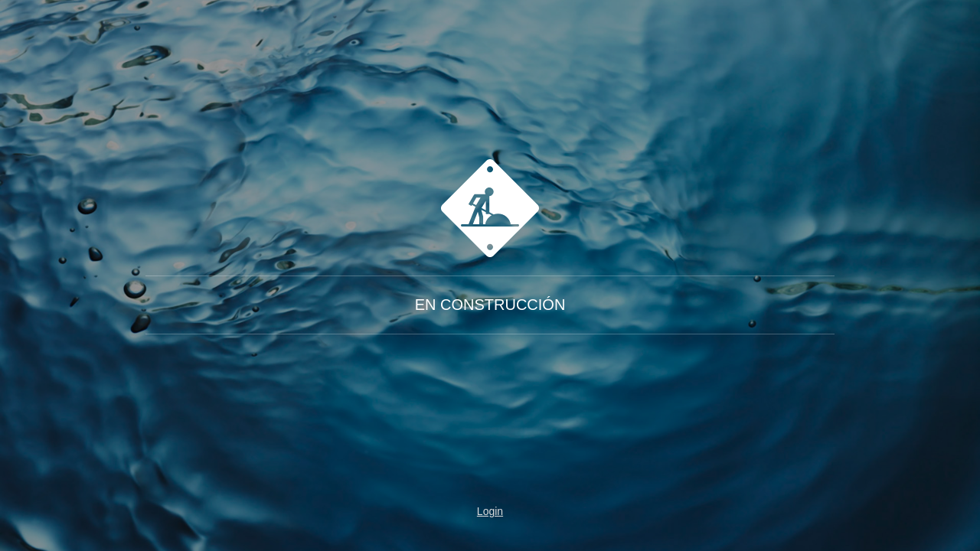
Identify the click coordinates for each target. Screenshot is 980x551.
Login (490, 511)
